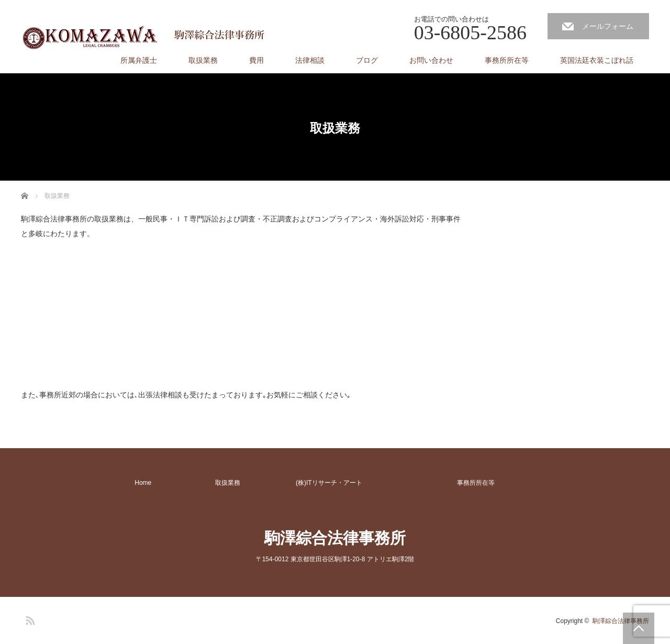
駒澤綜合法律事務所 (335, 538)
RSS (29, 619)
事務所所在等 (507, 60)
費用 (256, 60)
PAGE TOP (639, 628)
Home (143, 483)
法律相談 (310, 60)
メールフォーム (608, 26)
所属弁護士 (139, 60)
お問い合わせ (431, 60)
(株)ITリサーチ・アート (329, 483)
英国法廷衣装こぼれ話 (597, 60)
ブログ (367, 60)
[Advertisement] (99, 321)
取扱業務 (203, 60)
